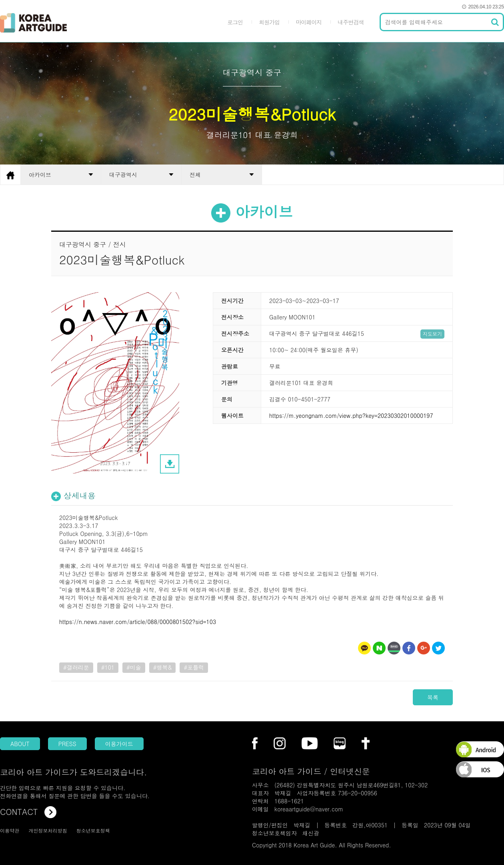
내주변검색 (351, 22)
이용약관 (10, 830)
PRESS (67, 744)
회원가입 (269, 22)
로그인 (235, 22)
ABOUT (20, 744)
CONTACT (28, 812)
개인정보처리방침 (48, 830)
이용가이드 (119, 744)
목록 (433, 697)
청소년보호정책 (93, 830)
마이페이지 (309, 22)
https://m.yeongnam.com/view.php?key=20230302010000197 (351, 415)
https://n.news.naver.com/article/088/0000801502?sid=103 (138, 622)
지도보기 (432, 334)
